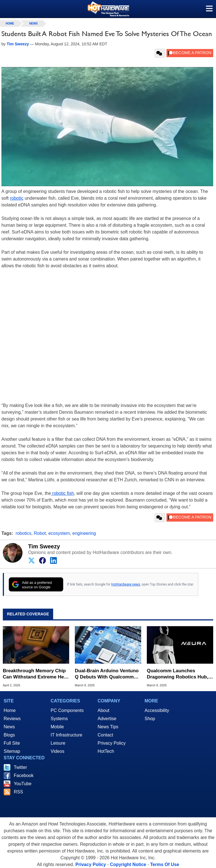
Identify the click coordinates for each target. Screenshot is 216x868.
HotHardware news (126, 584)
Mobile (57, 727)
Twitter (20, 767)
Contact (105, 735)
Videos (58, 751)
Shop (150, 719)
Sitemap (12, 751)
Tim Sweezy (44, 546)
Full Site (12, 743)
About (103, 710)
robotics (23, 533)
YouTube (23, 784)
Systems (59, 719)
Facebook (24, 775)
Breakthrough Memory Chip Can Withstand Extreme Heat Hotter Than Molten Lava (35, 674)
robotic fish (62, 493)
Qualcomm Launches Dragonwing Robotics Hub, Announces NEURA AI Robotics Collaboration (177, 674)
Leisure (58, 743)
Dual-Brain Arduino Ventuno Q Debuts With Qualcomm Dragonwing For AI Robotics (107, 674)
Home (10, 710)
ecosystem (59, 533)
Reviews (12, 719)
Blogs (9, 735)
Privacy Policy (112, 743)
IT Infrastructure (67, 735)
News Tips (108, 727)
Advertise (107, 719)
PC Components (67, 710)
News (33, 24)
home (10, 24)
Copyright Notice (128, 864)
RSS (18, 792)
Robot (40, 533)
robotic (17, 198)
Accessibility (157, 710)
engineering (84, 533)
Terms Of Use (165, 864)
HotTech (106, 751)
